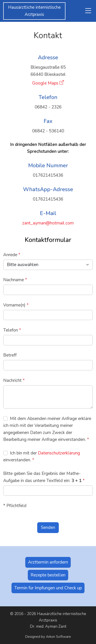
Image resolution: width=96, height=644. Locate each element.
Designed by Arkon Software (48, 637)
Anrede (12, 255)
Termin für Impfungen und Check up (48, 588)
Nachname (15, 280)
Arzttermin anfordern (48, 562)
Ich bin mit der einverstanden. (42, 457)
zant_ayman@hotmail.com (48, 223)
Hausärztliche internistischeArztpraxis (34, 11)
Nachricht (14, 380)
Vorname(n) (16, 305)
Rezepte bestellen (48, 575)
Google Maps (45, 83)
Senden (48, 528)
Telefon (12, 330)
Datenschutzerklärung (59, 453)
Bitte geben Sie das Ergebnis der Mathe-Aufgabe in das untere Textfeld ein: (44, 477)
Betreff (10, 355)
